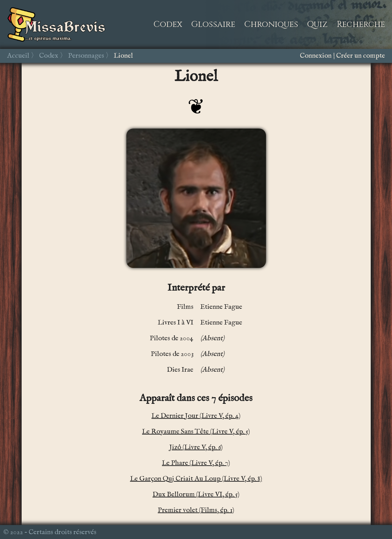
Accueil (18, 56)
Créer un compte (361, 56)
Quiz (317, 24)
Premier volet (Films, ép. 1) (196, 510)
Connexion (316, 56)
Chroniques (271, 24)
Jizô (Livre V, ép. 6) (196, 447)
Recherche (361, 24)
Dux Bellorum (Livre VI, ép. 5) (196, 494)
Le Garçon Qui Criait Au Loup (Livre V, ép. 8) (196, 479)
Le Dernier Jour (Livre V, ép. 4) (196, 416)
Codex (168, 24)
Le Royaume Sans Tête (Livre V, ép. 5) (196, 432)
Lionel (123, 56)
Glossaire (213, 24)
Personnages (86, 56)
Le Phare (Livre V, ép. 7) (196, 463)
